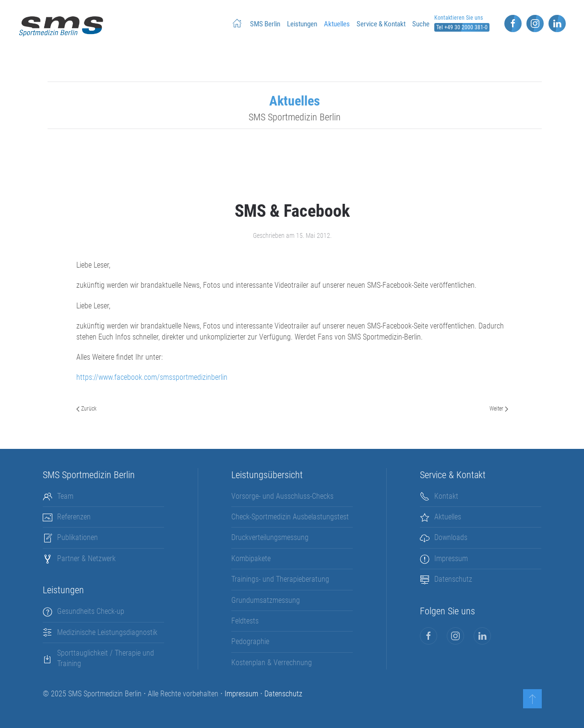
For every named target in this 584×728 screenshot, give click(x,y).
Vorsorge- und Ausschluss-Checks (282, 496)
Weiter (499, 409)
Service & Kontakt (381, 24)
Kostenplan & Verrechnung (272, 663)
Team (65, 496)
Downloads (451, 537)
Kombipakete (251, 558)
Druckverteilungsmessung (270, 537)
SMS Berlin (265, 24)
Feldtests (245, 621)
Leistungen (302, 24)
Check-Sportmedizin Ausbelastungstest (290, 517)
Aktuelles (337, 24)
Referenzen (74, 517)
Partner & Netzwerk (86, 558)
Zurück (86, 409)
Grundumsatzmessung (266, 600)
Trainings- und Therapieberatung (280, 579)
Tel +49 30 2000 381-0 (462, 27)
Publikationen (77, 537)
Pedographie (250, 641)
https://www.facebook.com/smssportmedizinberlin (152, 377)
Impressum (451, 558)
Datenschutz (453, 579)
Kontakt (446, 496)
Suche (421, 24)
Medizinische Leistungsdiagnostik (107, 632)
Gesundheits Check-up (91, 611)
